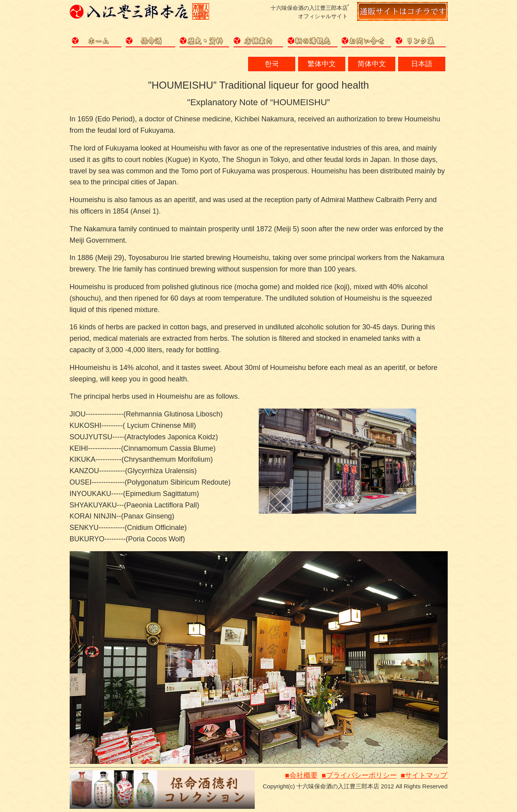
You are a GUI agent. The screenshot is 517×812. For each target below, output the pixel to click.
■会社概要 (301, 775)
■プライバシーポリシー (359, 775)
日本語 (422, 64)
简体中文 (372, 64)
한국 (272, 64)
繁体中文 (322, 64)
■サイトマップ (424, 775)
